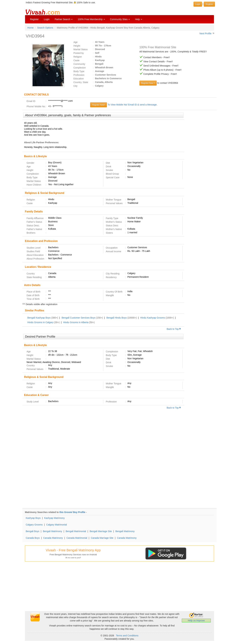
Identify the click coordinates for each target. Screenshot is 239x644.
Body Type (79, 71)
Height (77, 46)
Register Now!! (99, 105)
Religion (78, 57)
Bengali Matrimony (52, 531)
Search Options (45, 28)
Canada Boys (33, 538)
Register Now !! (148, 83)
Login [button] (198, 4)
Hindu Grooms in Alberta (76, 322)
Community (79, 64)
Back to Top (174, 329)
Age (76, 42)
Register (34, 19)
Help (139, 19)
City (76, 86)
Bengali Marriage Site (101, 531)
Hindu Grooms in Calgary (40, 322)
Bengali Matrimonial (76, 531)
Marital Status (81, 49)
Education (79, 79)
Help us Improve (196, 620)
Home (30, 28)
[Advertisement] (200, 163)
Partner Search (64, 19)
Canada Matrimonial (77, 538)
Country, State (81, 82)
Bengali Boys (33, 531)
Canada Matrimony (53, 538)
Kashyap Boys (33, 518)
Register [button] (209, 4)
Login (47, 19)
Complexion (80, 68)
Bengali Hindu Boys (117, 318)
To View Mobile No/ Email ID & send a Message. (132, 105)
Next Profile (205, 33)
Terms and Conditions (127, 636)
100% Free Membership (91, 19)
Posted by (79, 53)
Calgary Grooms (34, 525)
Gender (30, 163)
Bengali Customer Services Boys (79, 318)
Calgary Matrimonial (56, 525)
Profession (79, 75)
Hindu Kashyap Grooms (153, 318)
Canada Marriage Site (102, 538)
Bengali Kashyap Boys (39, 318)
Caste (77, 60)
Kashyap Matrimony (54, 518)
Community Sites (120, 19)
